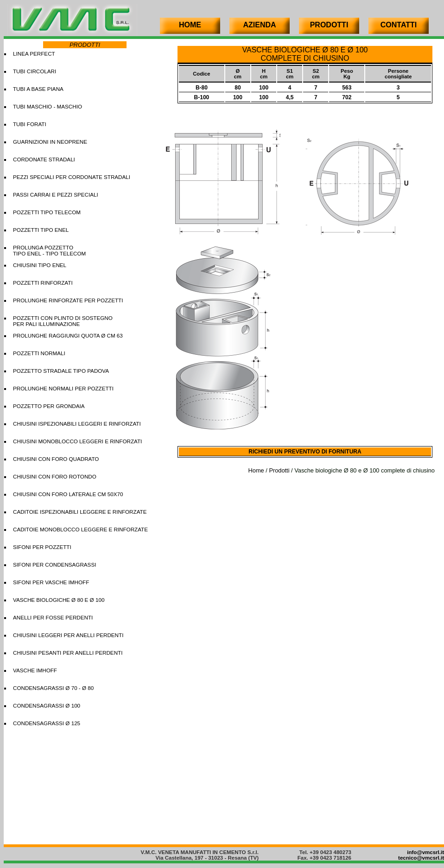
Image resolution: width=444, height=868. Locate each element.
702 (347, 97)
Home (256, 470)
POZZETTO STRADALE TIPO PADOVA (61, 371)
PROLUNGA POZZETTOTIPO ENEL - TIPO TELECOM (49, 250)
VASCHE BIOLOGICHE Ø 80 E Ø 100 (59, 600)
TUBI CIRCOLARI (35, 71)
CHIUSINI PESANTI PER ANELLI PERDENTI (68, 653)
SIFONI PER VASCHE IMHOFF (51, 582)
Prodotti (279, 470)
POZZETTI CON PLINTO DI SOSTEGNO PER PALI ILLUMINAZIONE (63, 321)
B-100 (202, 97)
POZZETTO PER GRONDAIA (49, 406)
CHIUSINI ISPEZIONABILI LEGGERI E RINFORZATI (77, 424)
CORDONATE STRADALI (44, 159)
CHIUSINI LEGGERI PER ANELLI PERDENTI (68, 635)
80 (238, 88)
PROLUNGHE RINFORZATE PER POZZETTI (68, 300)
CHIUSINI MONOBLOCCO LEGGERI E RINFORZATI (77, 441)
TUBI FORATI (30, 124)
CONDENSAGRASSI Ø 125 (47, 723)
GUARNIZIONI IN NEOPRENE (50, 142)
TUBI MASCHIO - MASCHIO (48, 106)
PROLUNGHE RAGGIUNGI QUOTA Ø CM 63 (68, 335)
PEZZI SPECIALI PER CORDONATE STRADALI (72, 177)
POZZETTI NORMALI (39, 353)
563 (347, 88)
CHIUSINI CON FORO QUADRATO (56, 459)
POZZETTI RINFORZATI (43, 283)
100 (264, 88)
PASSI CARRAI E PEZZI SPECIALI (56, 195)
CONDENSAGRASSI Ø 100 (47, 705)
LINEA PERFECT (34, 54)
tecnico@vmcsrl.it (421, 858)
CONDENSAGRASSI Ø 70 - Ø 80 (53, 688)
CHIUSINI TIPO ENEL (40, 265)
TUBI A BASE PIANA (38, 89)
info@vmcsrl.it (425, 852)
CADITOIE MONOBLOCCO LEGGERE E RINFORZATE (80, 529)
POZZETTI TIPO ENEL (41, 230)
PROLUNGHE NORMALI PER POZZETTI (63, 388)
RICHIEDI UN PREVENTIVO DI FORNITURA (305, 452)
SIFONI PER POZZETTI (42, 547)
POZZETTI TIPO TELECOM (47, 212)
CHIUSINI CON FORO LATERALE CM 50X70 (68, 494)
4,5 (290, 97)
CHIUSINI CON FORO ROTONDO (55, 476)
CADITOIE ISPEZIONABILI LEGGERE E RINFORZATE (80, 512)
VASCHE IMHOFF (35, 670)
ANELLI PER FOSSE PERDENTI (53, 617)
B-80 (202, 88)
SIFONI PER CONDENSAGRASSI (54, 565)
